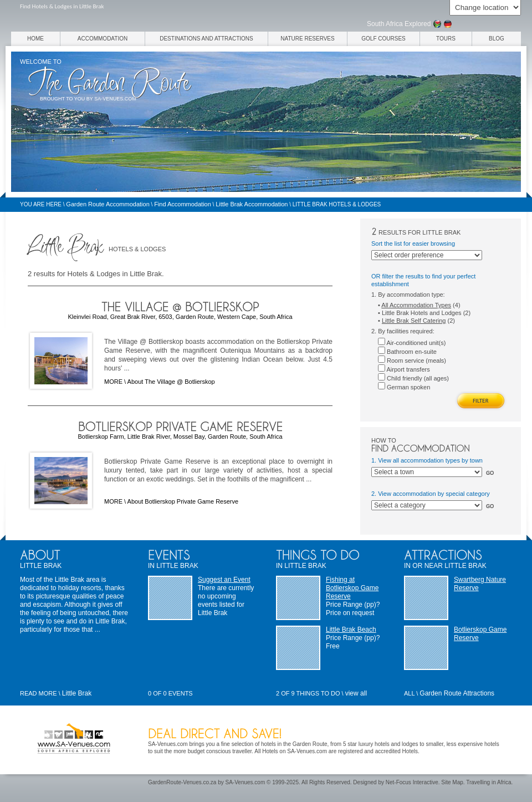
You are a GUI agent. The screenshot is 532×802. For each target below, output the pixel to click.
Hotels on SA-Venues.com (295, 751)
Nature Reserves (307, 39)
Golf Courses (383, 39)
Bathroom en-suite (407, 352)
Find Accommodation (183, 204)
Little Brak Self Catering (414, 321)
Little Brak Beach (351, 630)
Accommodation (103, 39)
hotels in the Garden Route (294, 744)
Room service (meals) (412, 361)
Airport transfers (404, 369)
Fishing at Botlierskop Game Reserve (352, 588)
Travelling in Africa (488, 782)
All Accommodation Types (416, 305)
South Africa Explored (399, 24)
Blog (497, 39)
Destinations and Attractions (206, 39)
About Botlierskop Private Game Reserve (183, 501)
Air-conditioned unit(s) (412, 343)
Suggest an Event (224, 580)
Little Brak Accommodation (252, 204)
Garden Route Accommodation (108, 204)
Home (35, 39)
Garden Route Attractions (457, 693)
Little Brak (77, 693)
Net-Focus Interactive (412, 782)
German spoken (404, 387)
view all (356, 693)
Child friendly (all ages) (413, 378)
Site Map (452, 782)
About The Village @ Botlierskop (171, 382)
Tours (446, 39)
